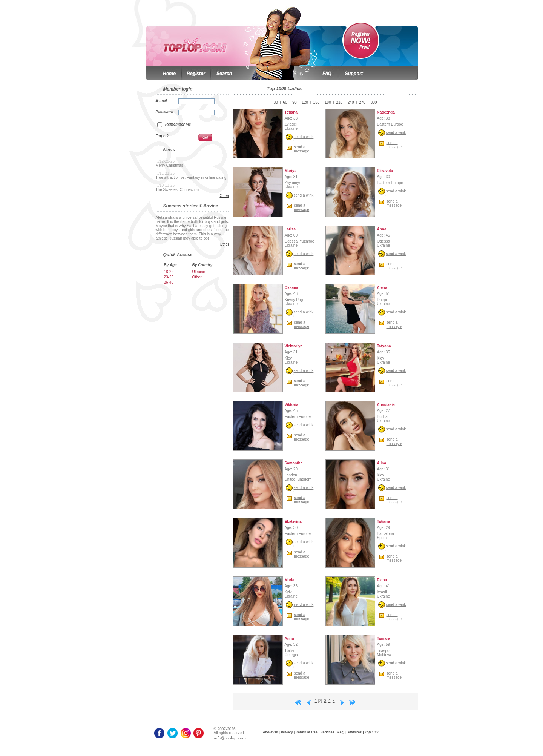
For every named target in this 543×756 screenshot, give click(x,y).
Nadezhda (386, 112)
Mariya (291, 171)
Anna (382, 229)
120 (305, 102)
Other (224, 196)
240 (351, 102)
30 (276, 102)
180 (328, 102)
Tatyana (384, 346)
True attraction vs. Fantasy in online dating (191, 177)
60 (285, 102)
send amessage (302, 149)
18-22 (169, 272)
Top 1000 (372, 732)
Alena (382, 288)
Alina (382, 463)
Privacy (287, 732)
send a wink (304, 137)
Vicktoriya (294, 346)
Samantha (294, 463)
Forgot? (162, 136)
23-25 (169, 277)
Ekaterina (293, 522)
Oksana (291, 288)
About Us (270, 732)
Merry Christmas (169, 165)
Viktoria (292, 405)
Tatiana (383, 522)
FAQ (341, 732)
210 (339, 102)
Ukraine (199, 272)
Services (327, 732)
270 (362, 102)
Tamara (384, 638)
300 (374, 102)
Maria (290, 580)
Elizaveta (385, 171)
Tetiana (291, 112)
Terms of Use (307, 732)
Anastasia (386, 405)
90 (294, 102)
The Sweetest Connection (177, 190)
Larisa (290, 229)
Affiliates (354, 732)
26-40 (169, 282)
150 (317, 102)
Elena (382, 580)
